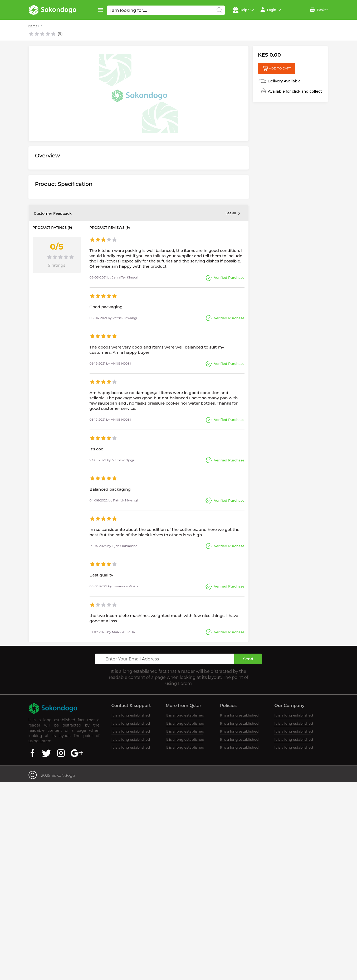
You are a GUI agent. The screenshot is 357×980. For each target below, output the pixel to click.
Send (248, 659)
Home (33, 26)
